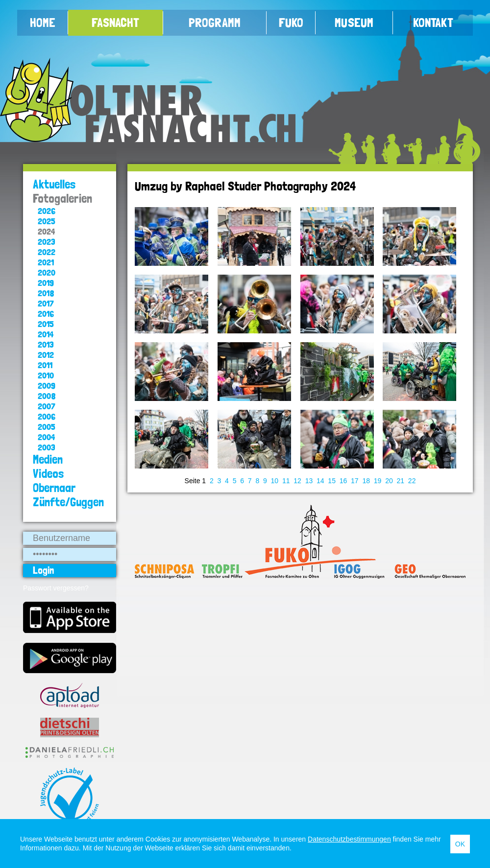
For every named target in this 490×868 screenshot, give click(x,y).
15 (332, 481)
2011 (45, 365)
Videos (49, 474)
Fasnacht (115, 23)
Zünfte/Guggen (68, 502)
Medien (48, 459)
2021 (46, 262)
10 (275, 481)
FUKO (291, 23)
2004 (46, 437)
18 (366, 481)
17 (355, 481)
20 (389, 481)
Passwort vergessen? (56, 588)
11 (286, 481)
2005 (47, 427)
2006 (47, 416)
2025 (47, 221)
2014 (46, 334)
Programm (215, 23)
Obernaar (54, 488)
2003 (47, 447)
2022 (47, 252)
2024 (46, 231)
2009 (47, 386)
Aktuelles (54, 184)
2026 (47, 211)
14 (320, 481)
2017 (46, 303)
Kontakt (433, 23)
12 (297, 481)
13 (309, 481)
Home (43, 23)
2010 (46, 375)
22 (412, 481)
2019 (46, 283)
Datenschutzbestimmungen (349, 839)
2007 (47, 406)
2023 (47, 242)
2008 (47, 396)
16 (343, 481)
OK (460, 844)
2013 (46, 344)
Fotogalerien (62, 199)
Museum (354, 23)
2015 (46, 324)
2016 (46, 314)
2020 (47, 272)
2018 (46, 293)
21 (401, 481)
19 (378, 481)
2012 (46, 355)
